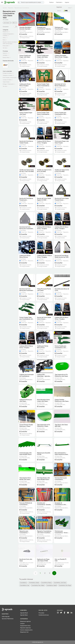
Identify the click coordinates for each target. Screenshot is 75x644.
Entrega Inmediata (7, 73)
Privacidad (41, 613)
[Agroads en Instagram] (58, 613)
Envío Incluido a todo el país (10, 77)
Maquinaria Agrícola (25, 621)
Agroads (5, 8)
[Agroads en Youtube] (68, 613)
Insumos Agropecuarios (26, 630)
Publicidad (59, 2)
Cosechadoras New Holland (38, 585)
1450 (14, 23)
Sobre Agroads (6, 617)
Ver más (5, 48)
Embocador (6, 46)
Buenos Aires (6, 57)
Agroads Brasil (24, 613)
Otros (4, 38)
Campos (22, 624)
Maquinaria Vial (24, 632)
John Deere (6, 23)
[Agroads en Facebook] (64, 613)
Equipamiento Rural (25, 626)
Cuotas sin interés (7, 80)
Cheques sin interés (8, 75)
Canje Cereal (6, 82)
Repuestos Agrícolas (25, 628)
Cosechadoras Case (25, 585)
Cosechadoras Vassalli (52, 585)
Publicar (51, 2)
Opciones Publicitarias (8, 619)
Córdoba (5, 55)
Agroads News (24, 615)
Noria (4, 40)
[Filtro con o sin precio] (15, 27)
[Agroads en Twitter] (61, 613)
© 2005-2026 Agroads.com (38, 642)
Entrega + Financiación (8, 84)
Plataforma (5, 32)
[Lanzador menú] (2, 2)
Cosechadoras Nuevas (46, 583)
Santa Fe (5, 53)
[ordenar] (72, 8)
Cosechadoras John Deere (60, 583)
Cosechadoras (23, 583)
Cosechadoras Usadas (34, 583)
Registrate (59, 7)
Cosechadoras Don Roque (65, 585)
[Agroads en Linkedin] (71, 613)
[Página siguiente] (54, 573)
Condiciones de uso (44, 615)
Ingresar (67, 2)
